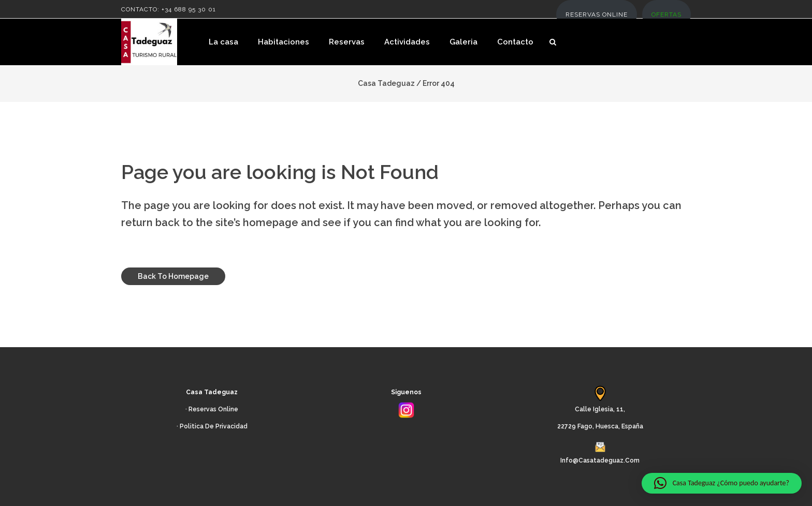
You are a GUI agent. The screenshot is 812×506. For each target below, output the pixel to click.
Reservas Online (213, 409)
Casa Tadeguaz (386, 83)
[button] (722, 483)
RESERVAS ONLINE (597, 14)
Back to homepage (173, 276)
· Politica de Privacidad (212, 426)
